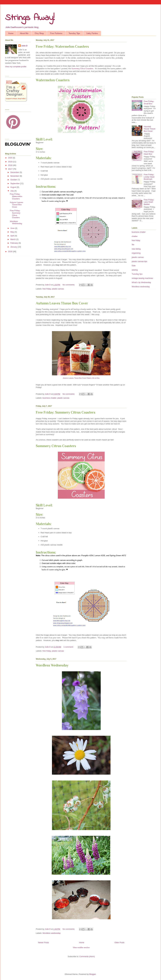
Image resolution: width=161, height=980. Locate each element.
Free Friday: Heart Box (149, 153)
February (14, 243)
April (13, 236)
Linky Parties (92, 33)
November (15, 176)
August (14, 187)
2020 (10, 158)
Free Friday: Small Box (149, 102)
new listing (136, 249)
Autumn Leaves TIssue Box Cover (62, 303)
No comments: (69, 285)
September (15, 183)
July (12, 191)
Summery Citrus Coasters (82, 69)
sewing (135, 270)
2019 (10, 162)
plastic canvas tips (139, 261)
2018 (10, 165)
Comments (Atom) (87, 956)
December (15, 172)
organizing (136, 253)
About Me (24, 33)
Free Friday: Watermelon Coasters (62, 46)
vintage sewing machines (142, 278)
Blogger (93, 974)
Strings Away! (30, 18)
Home (11, 33)
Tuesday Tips (74, 33)
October (14, 180)
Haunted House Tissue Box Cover (150, 129)
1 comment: (69, 647)
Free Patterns (56, 33)
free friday (47, 289)
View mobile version (81, 948)
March (13, 239)
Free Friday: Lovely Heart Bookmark (149, 177)
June (13, 228)
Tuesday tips (137, 274)
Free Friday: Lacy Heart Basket (149, 202)
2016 (10, 252)
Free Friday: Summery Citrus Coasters (66, 412)
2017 (10, 169)
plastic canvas (58, 289)
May (12, 232)
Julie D (24, 46)
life (133, 245)
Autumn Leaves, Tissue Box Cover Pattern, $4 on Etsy (81, 378)
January (14, 247)
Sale (134, 266)
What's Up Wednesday (141, 282)
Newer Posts (43, 943)
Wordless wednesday (52, 933)
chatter (135, 236)
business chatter (49, 398)
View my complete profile (16, 67)
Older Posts (119, 943)
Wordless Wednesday (52, 665)
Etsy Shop (39, 33)
